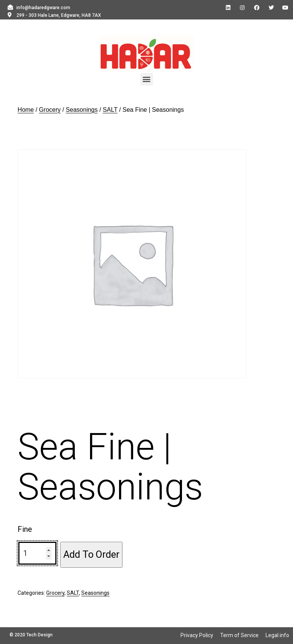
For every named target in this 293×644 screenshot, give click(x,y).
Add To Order (91, 554)
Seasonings (82, 110)
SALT (110, 110)
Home (26, 110)
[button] (147, 79)
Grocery (50, 110)
